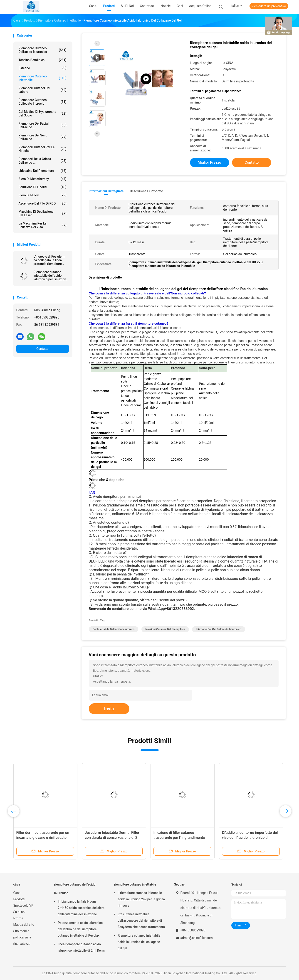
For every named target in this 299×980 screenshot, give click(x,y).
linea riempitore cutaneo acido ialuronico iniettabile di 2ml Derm (81, 947)
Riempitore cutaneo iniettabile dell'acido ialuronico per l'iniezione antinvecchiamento (51, 276)
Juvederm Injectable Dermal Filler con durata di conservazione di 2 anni (112, 838)
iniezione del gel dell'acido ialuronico (219, 629)
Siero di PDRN (43, 195)
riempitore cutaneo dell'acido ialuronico (43, 50)
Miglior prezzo (209, 162)
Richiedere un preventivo (269, 6)
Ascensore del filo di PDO (43, 203)
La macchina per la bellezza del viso (43, 225)
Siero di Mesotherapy (43, 179)
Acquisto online (200, 6)
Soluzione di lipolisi (43, 187)
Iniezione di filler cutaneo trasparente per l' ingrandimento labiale (179, 838)
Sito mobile (21, 931)
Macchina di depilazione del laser (43, 213)
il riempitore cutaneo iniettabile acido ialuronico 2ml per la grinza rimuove (141, 899)
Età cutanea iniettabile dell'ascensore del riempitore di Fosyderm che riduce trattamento (141, 921)
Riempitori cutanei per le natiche (43, 149)
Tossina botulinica (43, 60)
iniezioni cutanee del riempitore (165, 629)
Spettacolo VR (23, 906)
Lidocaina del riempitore (43, 171)
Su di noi (19, 912)
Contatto (42, 349)
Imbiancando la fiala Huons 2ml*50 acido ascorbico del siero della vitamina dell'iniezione (81, 908)
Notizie (18, 918)
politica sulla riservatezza (22, 941)
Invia (109, 709)
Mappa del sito (24, 925)
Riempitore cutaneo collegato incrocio (43, 102)
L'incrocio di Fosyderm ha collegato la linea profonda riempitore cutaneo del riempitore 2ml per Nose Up (50, 260)
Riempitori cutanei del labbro (43, 90)
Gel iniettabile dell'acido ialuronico (114, 629)
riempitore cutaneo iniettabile (43, 78)
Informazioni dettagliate (106, 191)
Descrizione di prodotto (147, 191)
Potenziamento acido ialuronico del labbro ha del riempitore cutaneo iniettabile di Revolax (80, 929)
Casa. (17, 893)
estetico (43, 68)
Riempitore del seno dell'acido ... (43, 137)
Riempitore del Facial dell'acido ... (43, 125)
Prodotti (19, 899)
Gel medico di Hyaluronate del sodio (43, 114)
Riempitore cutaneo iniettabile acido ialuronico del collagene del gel (139, 942)
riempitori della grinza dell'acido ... (43, 161)
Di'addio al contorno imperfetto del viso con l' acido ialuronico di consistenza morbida (250, 838)
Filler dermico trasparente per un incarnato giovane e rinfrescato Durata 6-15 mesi (43, 838)
